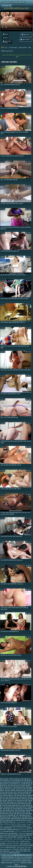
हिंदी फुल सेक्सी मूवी (16, 820)
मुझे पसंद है (25, 35)
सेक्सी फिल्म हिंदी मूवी (22, 796)
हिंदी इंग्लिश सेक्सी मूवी (27, 819)
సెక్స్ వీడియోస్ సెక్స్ (22, 837)
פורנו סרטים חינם (7, 861)
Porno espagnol (16, 859)
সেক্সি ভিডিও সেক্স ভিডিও (13, 843)
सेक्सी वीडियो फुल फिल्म (19, 814)
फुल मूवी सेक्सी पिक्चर (15, 782)
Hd (6, 48)
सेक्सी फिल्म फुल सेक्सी (23, 792)
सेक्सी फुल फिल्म (23, 797)
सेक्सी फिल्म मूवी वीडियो (14, 853)
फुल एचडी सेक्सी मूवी (5, 782)
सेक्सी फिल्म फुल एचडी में (7, 51)
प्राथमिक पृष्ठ (11, 866)
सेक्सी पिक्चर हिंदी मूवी (21, 791)
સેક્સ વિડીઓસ (4, 853)
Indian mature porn (25, 843)
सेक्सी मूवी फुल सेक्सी (16, 804)
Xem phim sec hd (20, 857)
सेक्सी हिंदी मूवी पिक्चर (11, 847)
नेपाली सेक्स (15, 826)
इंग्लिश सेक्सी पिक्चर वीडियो (26, 845)
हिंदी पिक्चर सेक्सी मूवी (5, 820)
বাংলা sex (24, 832)
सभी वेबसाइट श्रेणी (6, 6)
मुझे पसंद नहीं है (25, 40)
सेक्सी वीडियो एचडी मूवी (25, 812)
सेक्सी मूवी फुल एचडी (12, 802)
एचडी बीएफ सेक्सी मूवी (14, 779)
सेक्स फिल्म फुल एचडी (21, 789)
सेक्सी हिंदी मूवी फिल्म (27, 817)
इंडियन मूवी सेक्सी (4, 779)
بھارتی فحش (27, 839)
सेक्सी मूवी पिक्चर (12, 801)
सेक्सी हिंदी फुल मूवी (17, 817)
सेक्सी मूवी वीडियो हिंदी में (10, 807)
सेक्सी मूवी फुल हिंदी (7, 805)
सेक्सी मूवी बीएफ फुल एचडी (19, 805)
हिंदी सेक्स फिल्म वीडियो (21, 851)
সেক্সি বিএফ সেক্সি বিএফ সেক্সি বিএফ (13, 824)
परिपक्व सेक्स (16, 849)
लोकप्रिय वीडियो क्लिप (20, 2)
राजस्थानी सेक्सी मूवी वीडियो (19, 787)
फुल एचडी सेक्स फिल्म (27, 781)
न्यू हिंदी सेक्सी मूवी (24, 779)
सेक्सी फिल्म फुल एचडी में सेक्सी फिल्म (9, 834)
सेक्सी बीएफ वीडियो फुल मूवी (23, 799)
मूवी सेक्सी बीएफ (8, 787)
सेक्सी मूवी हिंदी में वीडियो (8, 810)
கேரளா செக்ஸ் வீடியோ (19, 828)
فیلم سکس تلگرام (7, 855)
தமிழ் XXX (8, 826)
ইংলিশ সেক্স (30, 832)
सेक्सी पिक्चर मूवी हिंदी (10, 791)
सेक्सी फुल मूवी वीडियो (10, 799)
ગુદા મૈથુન (12, 851)
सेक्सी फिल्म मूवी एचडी (12, 830)
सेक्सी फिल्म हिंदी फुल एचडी (10, 796)
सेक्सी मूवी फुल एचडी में (22, 802)
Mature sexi (5, 863)
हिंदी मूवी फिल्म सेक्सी (7, 822)
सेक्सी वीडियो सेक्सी (5, 851)
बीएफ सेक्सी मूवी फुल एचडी (14, 786)
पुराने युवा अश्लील (23, 48)
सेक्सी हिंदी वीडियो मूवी (16, 819)
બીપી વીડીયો (28, 847)
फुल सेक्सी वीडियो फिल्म (14, 784)
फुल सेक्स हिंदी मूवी (26, 782)
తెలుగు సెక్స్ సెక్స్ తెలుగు (6, 849)
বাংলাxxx (2, 847)
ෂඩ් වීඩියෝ (17, 832)
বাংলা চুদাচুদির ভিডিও (5, 841)
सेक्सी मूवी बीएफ (8, 828)
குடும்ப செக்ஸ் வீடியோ (20, 822)
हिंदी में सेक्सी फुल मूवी (25, 849)
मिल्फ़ (30, 48)
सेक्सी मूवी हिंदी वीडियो (20, 810)
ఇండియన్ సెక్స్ (22, 835)
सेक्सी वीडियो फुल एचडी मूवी (7, 814)
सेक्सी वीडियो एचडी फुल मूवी (12, 812)
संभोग (29, 851)
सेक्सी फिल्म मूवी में (4, 845)
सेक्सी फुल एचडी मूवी (13, 797)
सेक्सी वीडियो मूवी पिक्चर (25, 815)
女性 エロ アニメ (15, 863)
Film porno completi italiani (22, 861)
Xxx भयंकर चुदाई (13, 48)
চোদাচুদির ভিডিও (9, 839)
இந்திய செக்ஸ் (16, 841)
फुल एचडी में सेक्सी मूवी (15, 781)
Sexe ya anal (20, 847)
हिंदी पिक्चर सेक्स (22, 826)
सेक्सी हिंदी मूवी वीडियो (5, 819)
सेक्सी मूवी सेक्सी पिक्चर (22, 807)
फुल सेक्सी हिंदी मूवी (25, 784)
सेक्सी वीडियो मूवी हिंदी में (6, 817)
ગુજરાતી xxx (22, 834)
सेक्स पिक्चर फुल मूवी (10, 789)
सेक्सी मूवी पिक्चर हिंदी (22, 801)
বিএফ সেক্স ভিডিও (18, 839)
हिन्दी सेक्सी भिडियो (12, 837)
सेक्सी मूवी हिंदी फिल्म (7, 2)
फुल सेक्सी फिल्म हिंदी (9, 832)
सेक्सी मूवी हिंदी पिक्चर (18, 809)
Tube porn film (26, 859)
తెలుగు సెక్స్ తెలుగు (14, 845)
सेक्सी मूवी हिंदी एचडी (8, 809)
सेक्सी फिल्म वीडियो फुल (13, 794)
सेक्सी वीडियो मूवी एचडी (13, 815)
